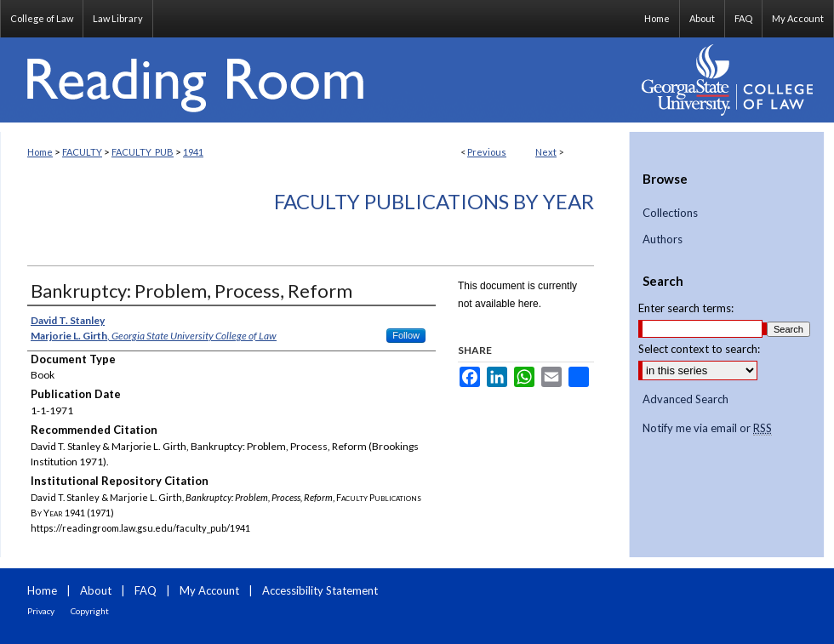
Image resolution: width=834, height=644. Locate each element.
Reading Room (315, 80)
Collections (670, 213)
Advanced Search (685, 399)
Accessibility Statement (320, 590)
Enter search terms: (686, 308)
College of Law (42, 18)
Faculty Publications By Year (434, 201)
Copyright (90, 611)
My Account (209, 590)
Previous (487, 152)
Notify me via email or (707, 429)
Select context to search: (699, 349)
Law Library (118, 18)
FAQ (146, 590)
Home (40, 152)
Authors (663, 239)
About (96, 590)
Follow (406, 335)
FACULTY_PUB (143, 152)
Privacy (41, 611)
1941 (193, 152)
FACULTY (82, 152)
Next (546, 152)
